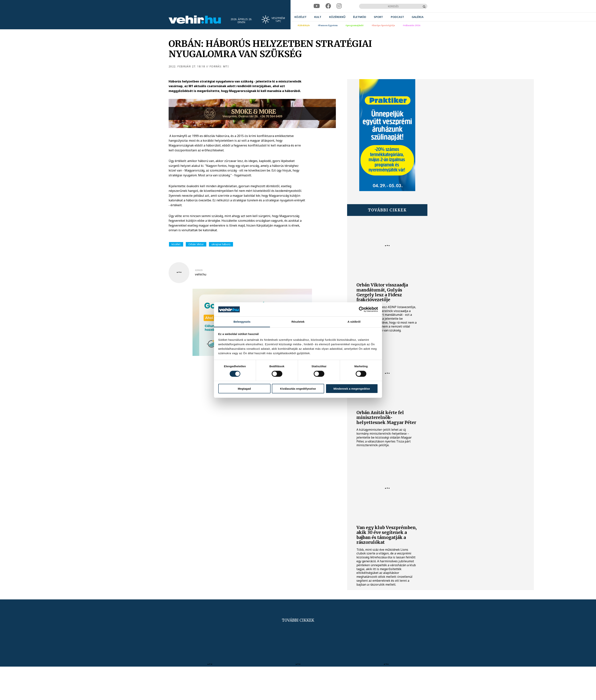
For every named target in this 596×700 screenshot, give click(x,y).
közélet (176, 244)
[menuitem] (301, 17)
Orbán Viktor (196, 244)
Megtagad (244, 389)
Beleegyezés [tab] (242, 322)
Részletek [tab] (298, 322)
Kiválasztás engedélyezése (298, 389)
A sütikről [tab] (354, 322)
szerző (199, 270)
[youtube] (317, 6)
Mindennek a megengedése (352, 389)
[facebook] (328, 6)
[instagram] (339, 6)
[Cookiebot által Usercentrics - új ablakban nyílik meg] (362, 309)
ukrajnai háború (221, 244)
